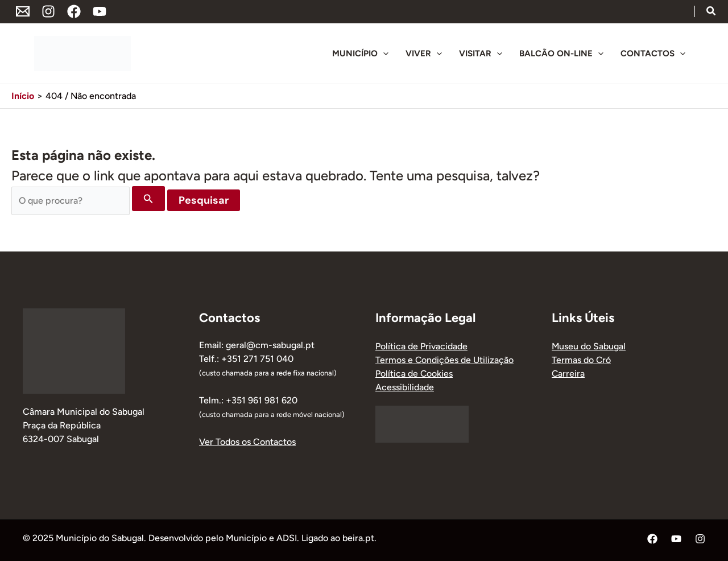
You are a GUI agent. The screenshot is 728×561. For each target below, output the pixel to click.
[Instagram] (48, 11)
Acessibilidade (405, 387)
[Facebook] (74, 11)
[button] (712, 13)
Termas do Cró (582, 360)
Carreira (568, 374)
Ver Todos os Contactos (247, 442)
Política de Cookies (414, 374)
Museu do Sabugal (589, 346)
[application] (383, 53)
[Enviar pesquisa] (148, 199)
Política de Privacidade (421, 346)
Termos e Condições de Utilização (445, 360)
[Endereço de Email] (23, 11)
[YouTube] (100, 11)
